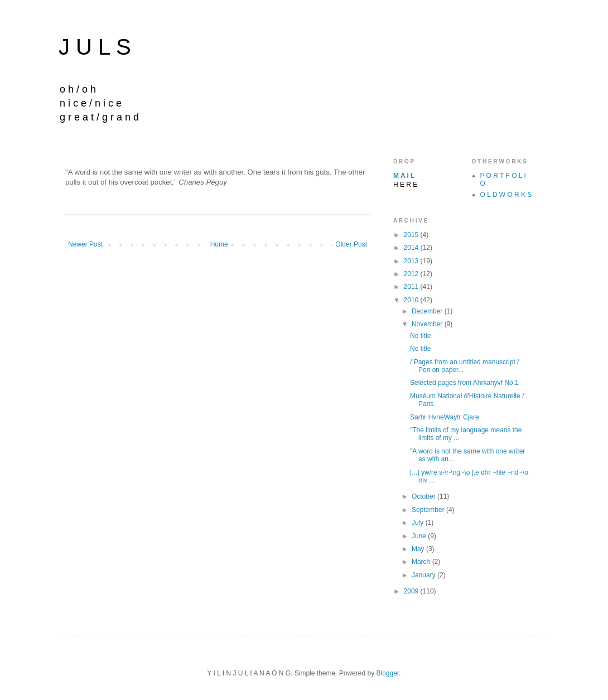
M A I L (404, 176)
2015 (412, 235)
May (419, 549)
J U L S (95, 47)
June (420, 536)
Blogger (387, 673)
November (428, 324)
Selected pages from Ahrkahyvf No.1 (464, 383)
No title (420, 336)
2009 (412, 591)
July (419, 523)
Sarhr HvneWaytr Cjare (445, 417)
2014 (412, 248)
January (424, 575)
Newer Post (85, 244)
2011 (412, 287)
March (422, 562)
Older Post (351, 244)
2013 (412, 261)
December (428, 311)
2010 (412, 300)
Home (219, 244)
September (429, 510)
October (424, 496)
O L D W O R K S (506, 195)
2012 (412, 274)
